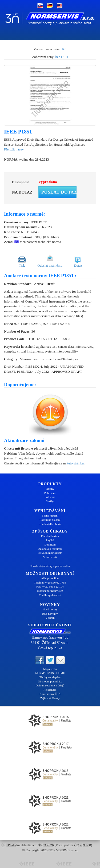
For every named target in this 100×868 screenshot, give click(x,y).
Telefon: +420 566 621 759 (50, 582)
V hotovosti (50, 557)
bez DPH (62, 57)
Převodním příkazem (50, 553)
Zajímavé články (50, 698)
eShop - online (50, 578)
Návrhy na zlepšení (50, 677)
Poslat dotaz (59, 192)
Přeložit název (14, 149)
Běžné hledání (50, 515)
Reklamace (50, 690)
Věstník (50, 618)
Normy (50, 489)
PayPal (50, 540)
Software (50, 497)
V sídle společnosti (50, 595)
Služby (50, 501)
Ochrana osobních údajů (50, 685)
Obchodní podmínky (50, 681)
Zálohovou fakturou (50, 549)
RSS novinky (50, 614)
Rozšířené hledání (50, 520)
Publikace (50, 493)
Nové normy (50, 609)
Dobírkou (50, 544)
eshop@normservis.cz (50, 591)
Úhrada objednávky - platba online (50, 566)
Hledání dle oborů (50, 524)
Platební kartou (50, 536)
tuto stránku (75, 463)
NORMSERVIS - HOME (50, 673)
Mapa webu (50, 669)
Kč (64, 49)
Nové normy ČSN (50, 694)
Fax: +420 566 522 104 (50, 586)
